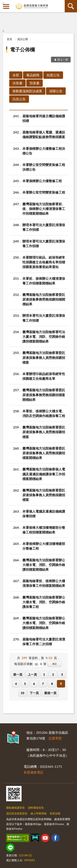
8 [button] (52, 684)
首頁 (9, 39)
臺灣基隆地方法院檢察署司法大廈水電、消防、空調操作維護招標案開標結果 (44, 336)
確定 (55, 664)
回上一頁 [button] (63, 60)
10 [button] (22, 693)
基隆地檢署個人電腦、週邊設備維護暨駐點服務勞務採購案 (44, 134)
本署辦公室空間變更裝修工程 (44, 192)
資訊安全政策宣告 (17, 813)
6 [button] (34, 684)
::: (3, 3)
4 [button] (16, 684)
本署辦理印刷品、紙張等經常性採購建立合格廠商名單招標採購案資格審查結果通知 (44, 262)
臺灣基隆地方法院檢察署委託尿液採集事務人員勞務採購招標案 (44, 357)
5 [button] (25, 684)
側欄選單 (6, 7)
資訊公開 (23, 39)
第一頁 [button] (18, 674)
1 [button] (44, 674)
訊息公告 (19, 99)
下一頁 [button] (34, 693)
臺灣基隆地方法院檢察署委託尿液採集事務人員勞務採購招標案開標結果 (44, 453)
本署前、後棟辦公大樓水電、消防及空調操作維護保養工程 (44, 413)
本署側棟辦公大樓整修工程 (42, 181)
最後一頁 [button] (50, 693)
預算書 (34, 83)
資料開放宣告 (36, 808)
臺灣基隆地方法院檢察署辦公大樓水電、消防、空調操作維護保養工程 (44, 602)
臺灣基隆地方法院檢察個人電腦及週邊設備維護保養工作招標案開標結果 (44, 474)
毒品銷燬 (33, 75)
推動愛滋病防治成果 (27, 91)
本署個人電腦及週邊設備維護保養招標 (44, 513)
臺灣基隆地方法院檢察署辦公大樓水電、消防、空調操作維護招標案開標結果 (44, 564)
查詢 (71, 6)
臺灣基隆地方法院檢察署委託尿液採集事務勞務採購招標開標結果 (44, 299)
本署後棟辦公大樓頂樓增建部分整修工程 (44, 546)
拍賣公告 (53, 75)
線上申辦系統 (39, 813)
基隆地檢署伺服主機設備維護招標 (44, 118)
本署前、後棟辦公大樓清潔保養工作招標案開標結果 (44, 281)
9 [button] (61, 684)
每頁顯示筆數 (23, 664)
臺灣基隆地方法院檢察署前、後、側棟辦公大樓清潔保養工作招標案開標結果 (44, 208)
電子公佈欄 (22, 49)
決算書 (17, 83)
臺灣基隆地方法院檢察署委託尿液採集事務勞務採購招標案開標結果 (44, 394)
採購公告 (56, 91)
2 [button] (53, 674)
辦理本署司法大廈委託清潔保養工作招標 (44, 227)
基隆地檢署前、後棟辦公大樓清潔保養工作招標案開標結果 (44, 583)
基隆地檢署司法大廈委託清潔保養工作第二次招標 (44, 641)
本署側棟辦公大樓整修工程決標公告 (44, 151)
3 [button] (62, 674)
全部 (16, 75)
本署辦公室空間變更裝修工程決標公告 (44, 167)
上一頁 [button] (32, 674)
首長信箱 (55, 813)
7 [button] (43, 684)
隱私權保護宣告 (16, 808)
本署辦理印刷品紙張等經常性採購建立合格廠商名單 (44, 376)
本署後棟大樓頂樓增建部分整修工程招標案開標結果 (44, 530)
